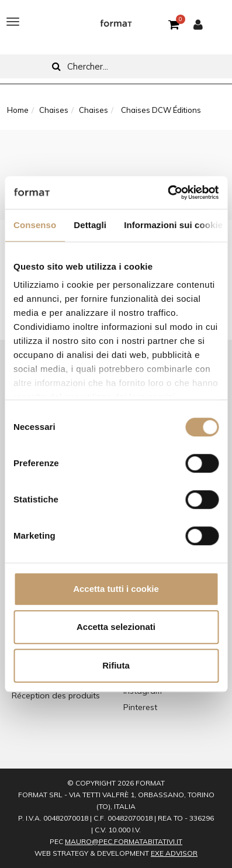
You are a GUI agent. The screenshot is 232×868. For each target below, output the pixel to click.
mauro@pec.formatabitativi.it (124, 841)
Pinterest (140, 707)
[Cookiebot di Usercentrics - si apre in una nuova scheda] (167, 192)
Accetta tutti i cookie (116, 589)
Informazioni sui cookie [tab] (173, 225)
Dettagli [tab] (90, 225)
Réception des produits (56, 695)
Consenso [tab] (35, 225)
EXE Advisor (174, 853)
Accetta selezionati (116, 627)
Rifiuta (116, 665)
